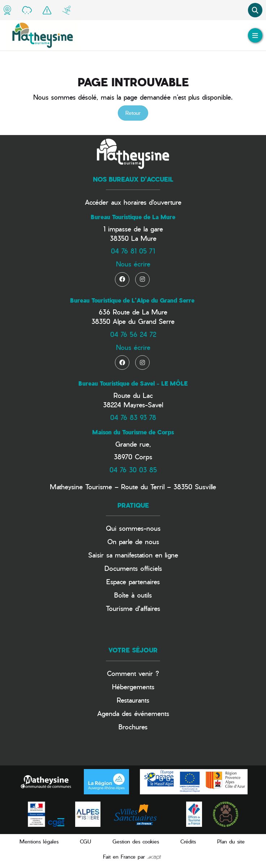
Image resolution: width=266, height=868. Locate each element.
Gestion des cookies (136, 841)
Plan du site (231, 841)
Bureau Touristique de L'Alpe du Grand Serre (132, 300)
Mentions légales (39, 841)
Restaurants (133, 700)
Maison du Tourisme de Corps (133, 432)
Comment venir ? (133, 673)
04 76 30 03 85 (133, 470)
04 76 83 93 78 (133, 417)
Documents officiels (133, 568)
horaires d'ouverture (153, 202)
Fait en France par (132, 857)
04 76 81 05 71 (133, 251)
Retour (133, 113)
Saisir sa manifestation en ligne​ (133, 555)
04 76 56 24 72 (133, 334)
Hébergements (133, 687)
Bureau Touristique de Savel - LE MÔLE (133, 383)
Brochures (133, 727)
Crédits (188, 841)
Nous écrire (133, 264)
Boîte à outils (133, 595)
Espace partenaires (133, 581)
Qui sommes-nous (133, 528)
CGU (85, 841)
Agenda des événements (133, 713)
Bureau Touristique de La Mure (133, 217)
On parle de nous (133, 541)
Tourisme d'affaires (133, 608)
